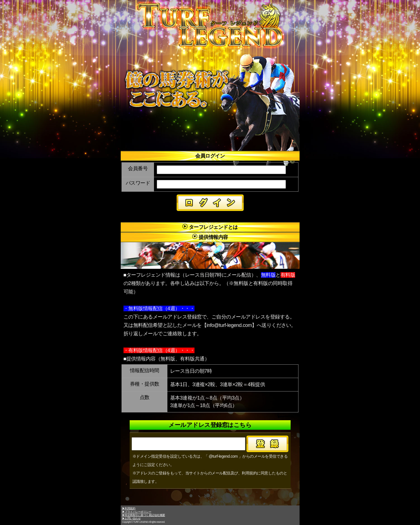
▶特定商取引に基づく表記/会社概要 (144, 515)
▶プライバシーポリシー (137, 512)
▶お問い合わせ (131, 518)
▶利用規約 (129, 508)
